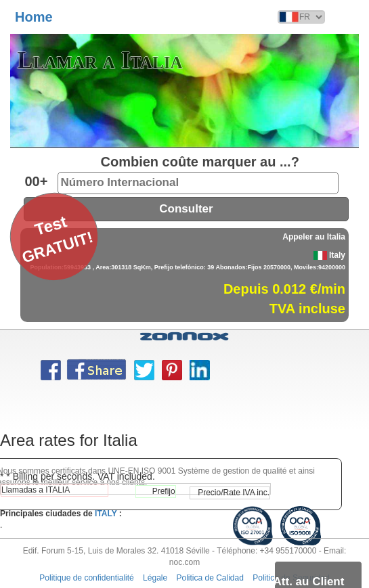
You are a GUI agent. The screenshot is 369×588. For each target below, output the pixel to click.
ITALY (106, 514)
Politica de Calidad (210, 578)
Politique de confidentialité (86, 578)
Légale (155, 578)
